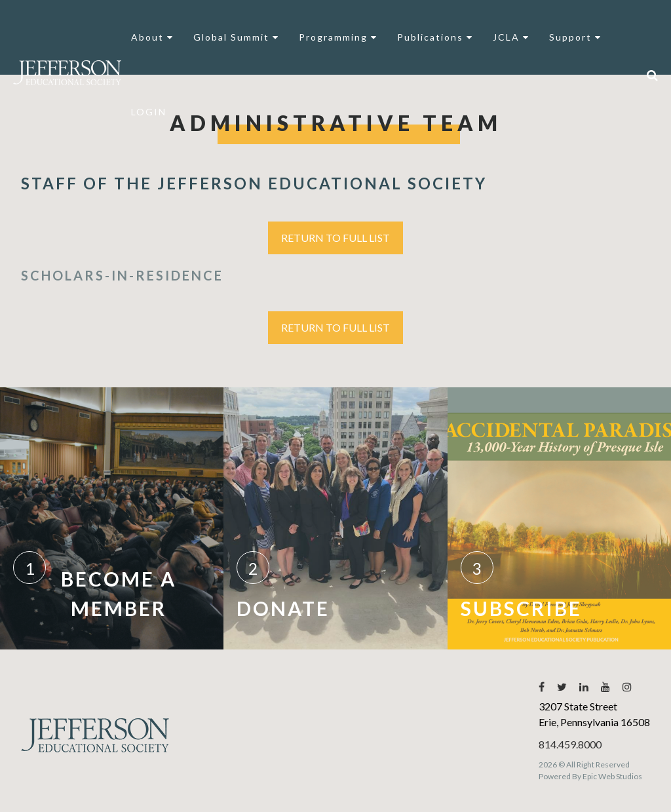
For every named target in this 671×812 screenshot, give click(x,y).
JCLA (511, 37)
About (152, 37)
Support (575, 37)
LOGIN (149, 112)
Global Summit (236, 37)
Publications (435, 37)
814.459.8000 (570, 744)
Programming (338, 37)
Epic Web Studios (612, 776)
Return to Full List (335, 238)
